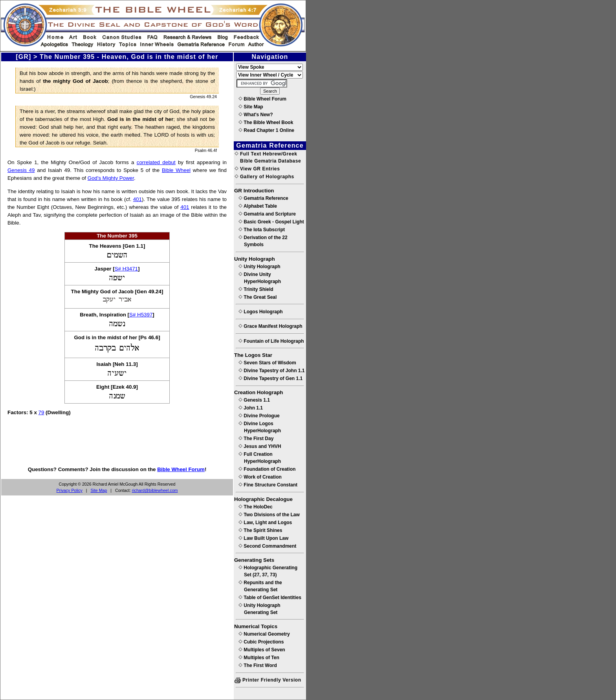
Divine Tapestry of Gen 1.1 (270, 378)
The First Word (258, 665)
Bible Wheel (176, 170)
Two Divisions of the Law (269, 515)
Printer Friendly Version (268, 680)
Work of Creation (260, 477)
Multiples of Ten (259, 658)
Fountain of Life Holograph (271, 341)
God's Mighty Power (111, 178)
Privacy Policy (70, 490)
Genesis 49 (21, 170)
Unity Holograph (259, 267)
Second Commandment (267, 546)
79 (41, 412)
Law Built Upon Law (263, 538)
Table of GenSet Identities (270, 598)
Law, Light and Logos (265, 523)
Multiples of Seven (262, 650)
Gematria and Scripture (267, 214)
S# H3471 (126, 269)
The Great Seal (258, 297)
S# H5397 (141, 315)
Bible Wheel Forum (181, 469)
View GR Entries (257, 169)
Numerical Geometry (264, 634)
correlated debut (156, 162)
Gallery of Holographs (264, 177)
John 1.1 (251, 408)
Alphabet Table (258, 206)
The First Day (256, 439)
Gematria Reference (263, 198)
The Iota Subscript (262, 230)
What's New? (256, 115)
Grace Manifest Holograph (270, 326)
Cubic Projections (261, 642)
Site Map (99, 490)
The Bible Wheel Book (266, 122)
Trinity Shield (256, 289)
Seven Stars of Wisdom (267, 363)
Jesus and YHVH (260, 446)
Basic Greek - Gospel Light (271, 222)
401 (137, 199)
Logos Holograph (261, 312)
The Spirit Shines (260, 530)
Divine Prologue (259, 416)
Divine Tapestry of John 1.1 (271, 371)
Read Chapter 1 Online (266, 130)
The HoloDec (256, 507)
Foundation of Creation (267, 469)
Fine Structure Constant (268, 485)
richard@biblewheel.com (155, 490)
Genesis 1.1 (254, 400)
